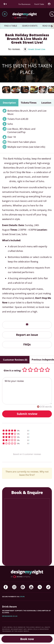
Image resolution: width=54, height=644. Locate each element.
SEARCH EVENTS (30, 26)
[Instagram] (14, 587)
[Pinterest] (23, 587)
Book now (27, 639)
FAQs (27, 344)
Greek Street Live (37, 49)
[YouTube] (31, 587)
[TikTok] (48, 587)
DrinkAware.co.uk (10, 616)
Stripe (22, 597)
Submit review (27, 414)
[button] (27, 430)
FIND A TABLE (11, 26)
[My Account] (50, 4)
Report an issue (27, 335)
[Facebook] (6, 587)
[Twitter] (40, 587)
